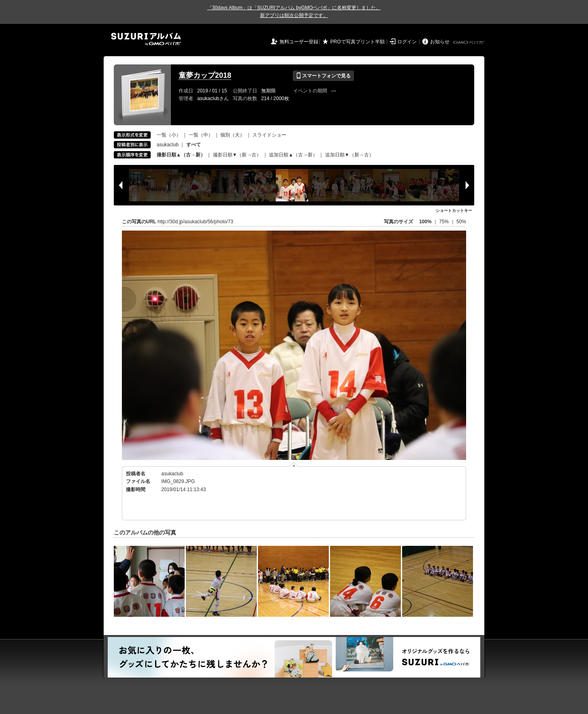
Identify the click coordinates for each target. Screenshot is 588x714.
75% (444, 222)
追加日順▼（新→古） (349, 155)
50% (461, 222)
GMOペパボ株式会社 (469, 43)
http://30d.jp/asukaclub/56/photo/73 (195, 222)
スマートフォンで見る (323, 76)
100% (425, 222)
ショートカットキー (454, 211)
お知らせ (440, 42)
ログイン (407, 42)
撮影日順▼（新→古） (237, 155)
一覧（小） (169, 135)
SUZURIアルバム (146, 39)
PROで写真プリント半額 (358, 42)
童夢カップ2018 (205, 75)
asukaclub (168, 145)
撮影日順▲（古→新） (181, 155)
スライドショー (269, 135)
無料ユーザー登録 (299, 42)
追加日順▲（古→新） (293, 155)
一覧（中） (201, 135)
